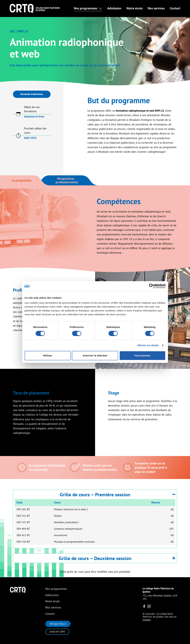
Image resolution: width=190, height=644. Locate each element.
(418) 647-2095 (57, 632)
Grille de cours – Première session (118, 494)
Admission (114, 8)
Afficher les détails (148, 345)
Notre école (135, 8)
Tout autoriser (142, 355)
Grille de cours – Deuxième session (117, 558)
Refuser (48, 355)
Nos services (156, 8)
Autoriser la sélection (95, 355)
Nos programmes (56, 589)
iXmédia (147, 620)
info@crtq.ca (58, 624)
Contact (175, 8)
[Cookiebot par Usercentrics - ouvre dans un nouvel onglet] (151, 286)
